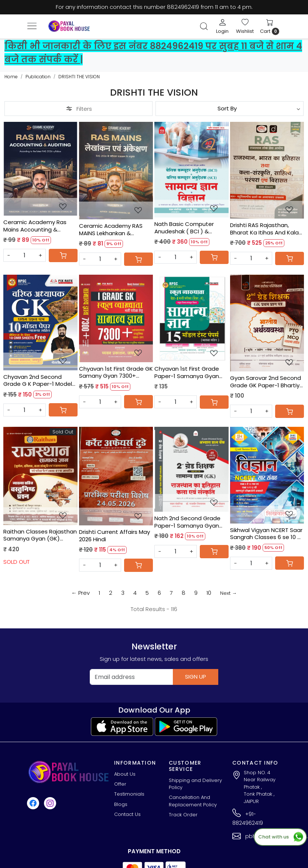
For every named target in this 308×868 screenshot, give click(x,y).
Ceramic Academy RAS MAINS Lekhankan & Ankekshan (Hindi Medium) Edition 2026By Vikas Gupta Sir (116, 229)
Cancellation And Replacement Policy (193, 801)
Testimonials (129, 794)
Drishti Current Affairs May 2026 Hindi (114, 536)
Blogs (121, 804)
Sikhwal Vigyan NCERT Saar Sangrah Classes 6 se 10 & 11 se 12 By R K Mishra (266, 534)
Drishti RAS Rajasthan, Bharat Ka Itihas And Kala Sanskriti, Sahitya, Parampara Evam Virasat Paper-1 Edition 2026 (264, 229)
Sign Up (196, 677)
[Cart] (63, 255)
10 (209, 593)
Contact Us (127, 814)
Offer (120, 784)
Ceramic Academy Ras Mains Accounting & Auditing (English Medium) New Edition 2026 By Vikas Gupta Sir (39, 226)
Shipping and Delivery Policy (195, 784)
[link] (204, 26)
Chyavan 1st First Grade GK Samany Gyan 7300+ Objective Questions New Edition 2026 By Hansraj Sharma (116, 372)
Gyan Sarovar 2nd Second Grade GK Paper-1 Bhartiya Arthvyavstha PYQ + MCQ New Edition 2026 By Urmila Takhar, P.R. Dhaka (267, 382)
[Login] (222, 26)
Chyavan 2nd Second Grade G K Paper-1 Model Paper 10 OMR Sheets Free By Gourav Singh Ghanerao (40, 380)
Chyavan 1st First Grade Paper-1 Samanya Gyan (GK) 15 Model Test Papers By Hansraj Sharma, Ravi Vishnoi (191, 372)
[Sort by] (230, 109)
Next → (228, 593)
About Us (125, 774)
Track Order (183, 815)
